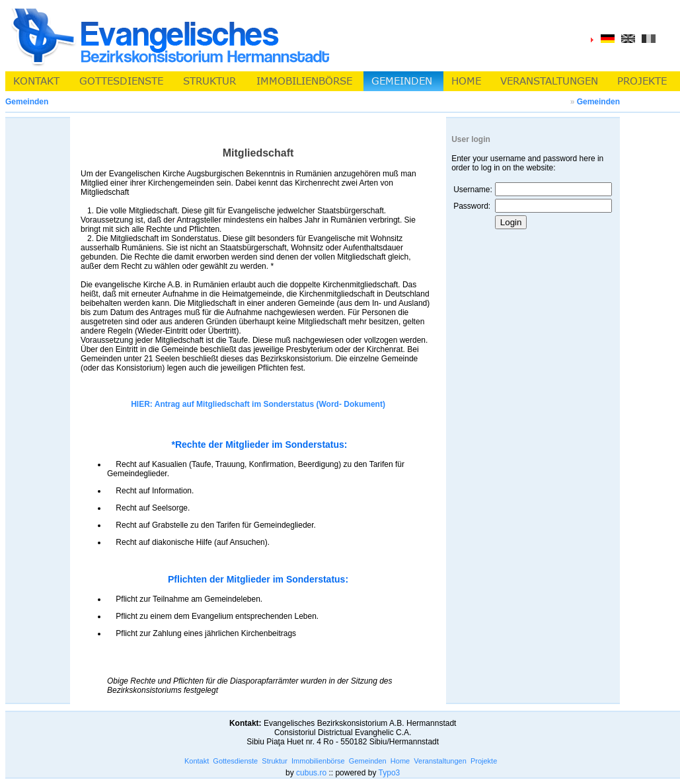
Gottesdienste (235, 761)
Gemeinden (598, 102)
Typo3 (390, 773)
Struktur (275, 761)
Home (400, 761)
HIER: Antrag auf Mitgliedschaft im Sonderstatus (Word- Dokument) (258, 404)
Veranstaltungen (440, 761)
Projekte (484, 761)
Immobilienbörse (318, 761)
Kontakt (197, 761)
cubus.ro (311, 773)
